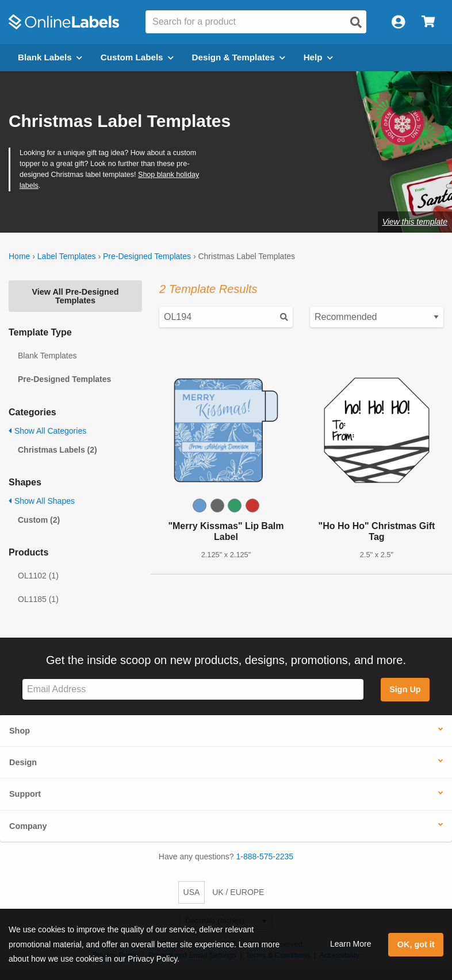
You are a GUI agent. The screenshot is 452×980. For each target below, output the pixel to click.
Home (19, 256)
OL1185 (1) (38, 599)
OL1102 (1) (38, 576)
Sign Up (405, 689)
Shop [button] (20, 731)
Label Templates (67, 256)
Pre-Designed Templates (147, 256)
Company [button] (28, 826)
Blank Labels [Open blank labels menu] (50, 57)
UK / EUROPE (238, 892)
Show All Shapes (42, 501)
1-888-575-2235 (265, 856)
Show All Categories (47, 431)
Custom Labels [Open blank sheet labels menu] (137, 57)
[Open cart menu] (428, 22)
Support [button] (25, 794)
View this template (415, 222)
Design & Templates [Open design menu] (239, 57)
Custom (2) (39, 520)
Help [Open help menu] (318, 57)
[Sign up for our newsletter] (193, 690)
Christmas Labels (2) (58, 450)
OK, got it (416, 944)
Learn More (351, 944)
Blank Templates (47, 356)
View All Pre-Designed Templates (75, 296)
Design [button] (23, 762)
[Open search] (356, 22)
